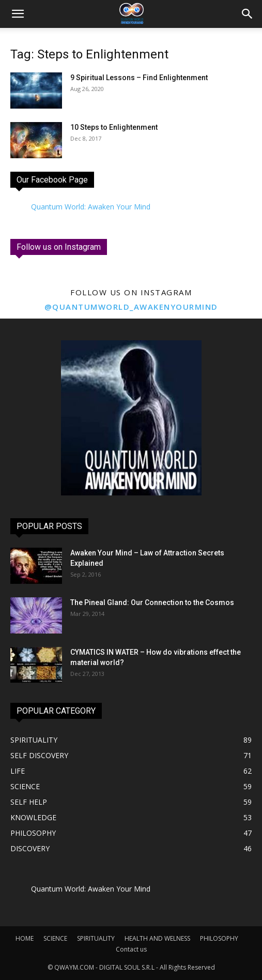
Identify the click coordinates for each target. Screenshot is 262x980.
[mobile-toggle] (18, 14)
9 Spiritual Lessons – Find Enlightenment (139, 78)
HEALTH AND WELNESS (157, 938)
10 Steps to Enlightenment (114, 127)
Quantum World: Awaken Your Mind (91, 207)
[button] (248, 14)
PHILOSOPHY (219, 938)
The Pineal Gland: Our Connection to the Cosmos (152, 602)
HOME (25, 938)
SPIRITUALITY (96, 938)
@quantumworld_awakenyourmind (131, 307)
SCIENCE (55, 938)
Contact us (131, 949)
